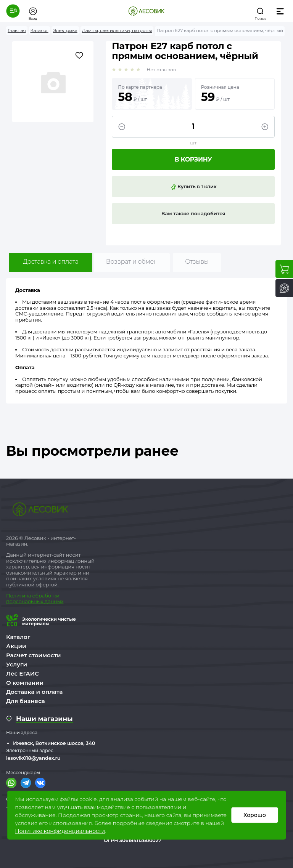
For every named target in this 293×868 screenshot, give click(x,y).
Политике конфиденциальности (60, 831)
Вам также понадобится (193, 213)
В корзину (193, 159)
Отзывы (197, 262)
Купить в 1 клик (193, 187)
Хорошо (255, 815)
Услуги (17, 664)
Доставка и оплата (51, 262)
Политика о (21, 596)
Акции (16, 646)
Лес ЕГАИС (23, 673)
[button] (13, 11)
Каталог (18, 637)
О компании (25, 683)
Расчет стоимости (34, 655)
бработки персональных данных (35, 599)
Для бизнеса (26, 701)
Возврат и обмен (132, 262)
